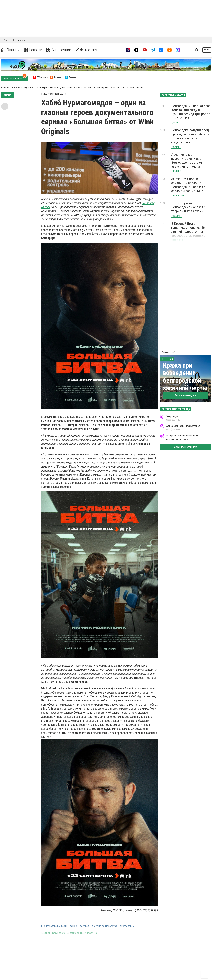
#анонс (74, 926)
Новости (33, 50)
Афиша (7, 40)
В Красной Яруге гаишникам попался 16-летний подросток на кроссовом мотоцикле (188, 230)
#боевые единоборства (104, 926)
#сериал (84, 926)
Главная (10, 50)
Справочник (59, 50)
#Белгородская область (54, 926)
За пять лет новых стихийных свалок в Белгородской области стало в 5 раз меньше (188, 185)
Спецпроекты (19, 40)
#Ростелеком (127, 926)
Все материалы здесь (186, 395)
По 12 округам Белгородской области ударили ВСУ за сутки (188, 207)
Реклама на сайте (169, 352)
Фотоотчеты (88, 50)
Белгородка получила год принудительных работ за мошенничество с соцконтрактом (190, 136)
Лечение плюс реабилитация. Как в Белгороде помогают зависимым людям (187, 161)
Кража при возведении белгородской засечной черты (185, 377)
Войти (207, 50)
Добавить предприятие (186, 447)
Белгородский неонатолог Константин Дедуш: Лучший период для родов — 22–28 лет (191, 112)
